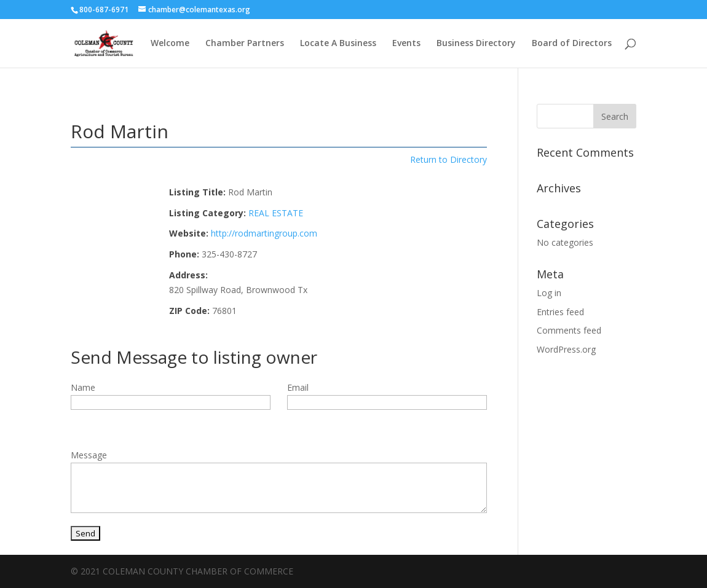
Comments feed (569, 330)
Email (298, 387)
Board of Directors (572, 44)
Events (406, 44)
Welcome (170, 44)
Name (83, 387)
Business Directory (476, 44)
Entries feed (560, 312)
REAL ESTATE (276, 213)
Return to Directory (448, 159)
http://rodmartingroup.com (264, 233)
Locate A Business (338, 44)
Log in (549, 293)
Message (89, 455)
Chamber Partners (245, 44)
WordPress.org (566, 349)
